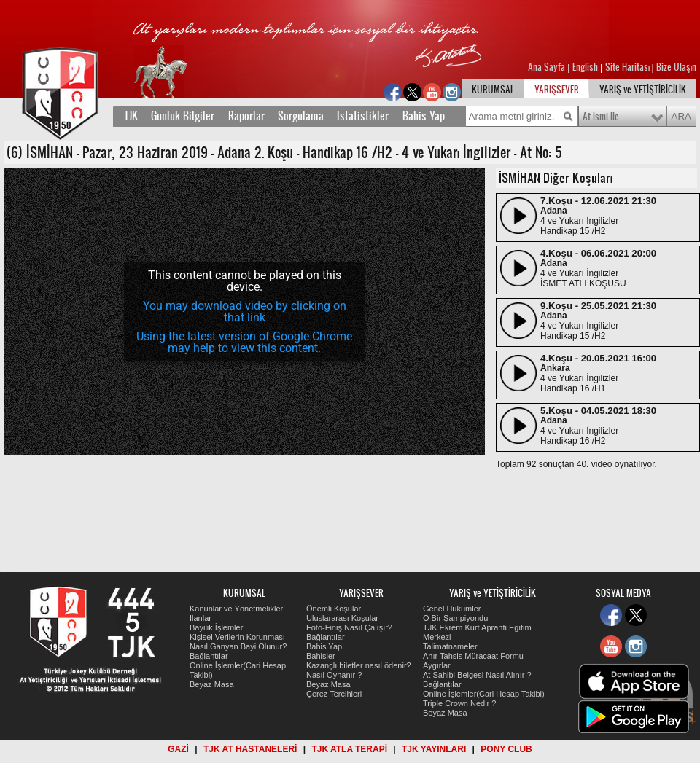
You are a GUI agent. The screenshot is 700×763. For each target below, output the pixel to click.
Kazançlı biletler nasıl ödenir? (359, 665)
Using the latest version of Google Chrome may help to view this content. (244, 342)
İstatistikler (363, 116)
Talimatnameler (450, 646)
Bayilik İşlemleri (217, 627)
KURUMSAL (493, 90)
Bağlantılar (209, 656)
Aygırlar (437, 665)
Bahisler (321, 656)
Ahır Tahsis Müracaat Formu (473, 656)
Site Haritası (629, 67)
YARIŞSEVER (557, 90)
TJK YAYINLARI (434, 749)
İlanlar (201, 618)
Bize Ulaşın (676, 67)
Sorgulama (301, 116)
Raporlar (246, 116)
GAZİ (178, 749)
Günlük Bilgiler (183, 116)
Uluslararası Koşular (342, 618)
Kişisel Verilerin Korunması (237, 637)
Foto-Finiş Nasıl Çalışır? (349, 627)
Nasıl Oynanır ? (334, 675)
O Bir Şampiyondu (455, 618)
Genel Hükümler (452, 609)
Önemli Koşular (334, 609)
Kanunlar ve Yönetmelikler (236, 609)
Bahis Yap (424, 116)
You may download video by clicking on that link (245, 312)
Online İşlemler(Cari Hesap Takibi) (484, 694)
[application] (244, 312)
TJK (131, 116)
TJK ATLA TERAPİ (349, 749)
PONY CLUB (506, 749)
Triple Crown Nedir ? (459, 703)
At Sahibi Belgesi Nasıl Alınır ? (477, 675)
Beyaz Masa (212, 684)
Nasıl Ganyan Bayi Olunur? (238, 646)
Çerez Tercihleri (334, 694)
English (585, 67)
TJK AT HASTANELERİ (250, 749)
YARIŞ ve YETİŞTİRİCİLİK (643, 90)
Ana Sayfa (548, 67)
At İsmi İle (601, 117)
